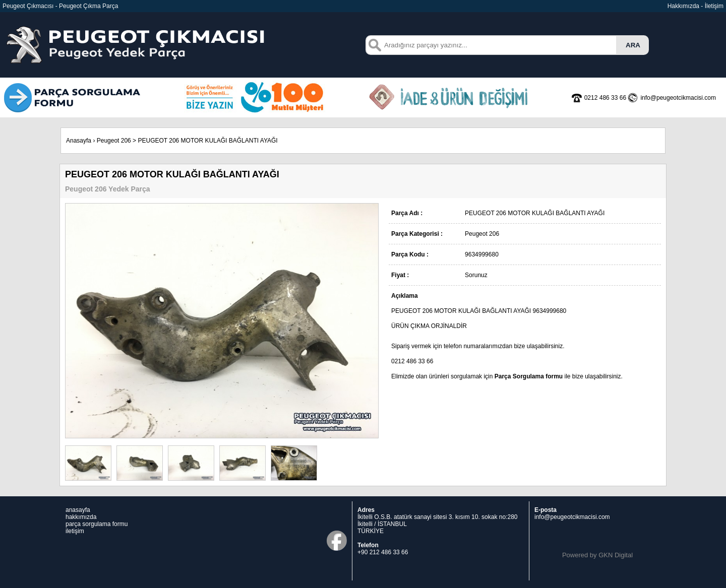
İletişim (714, 6)
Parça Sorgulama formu (529, 376)
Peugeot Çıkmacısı (28, 6)
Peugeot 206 (114, 141)
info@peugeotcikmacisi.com (572, 517)
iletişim (75, 531)
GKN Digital (616, 555)
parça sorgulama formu (97, 524)
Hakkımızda (683, 6)
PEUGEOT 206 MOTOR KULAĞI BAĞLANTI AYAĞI (207, 141)
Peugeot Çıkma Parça (88, 6)
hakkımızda (81, 517)
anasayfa (78, 510)
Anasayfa (79, 141)
